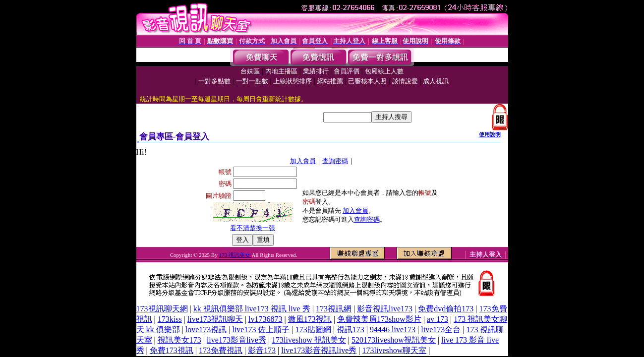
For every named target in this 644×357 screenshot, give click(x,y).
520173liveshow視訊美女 (394, 340)
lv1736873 (265, 319)
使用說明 (490, 134)
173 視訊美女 (235, 255)
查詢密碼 (335, 161)
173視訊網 (334, 309)
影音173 (262, 350)
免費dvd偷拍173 (446, 309)
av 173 (438, 319)
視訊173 (351, 329)
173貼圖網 (313, 329)
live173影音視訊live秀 (319, 350)
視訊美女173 (179, 340)
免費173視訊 (172, 350)
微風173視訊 (310, 319)
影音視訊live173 (385, 309)
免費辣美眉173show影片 (379, 319)
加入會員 (303, 161)
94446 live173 (393, 329)
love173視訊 (206, 329)
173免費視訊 (221, 350)
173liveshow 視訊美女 (309, 340)
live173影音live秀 (236, 340)
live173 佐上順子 (261, 329)
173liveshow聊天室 (395, 350)
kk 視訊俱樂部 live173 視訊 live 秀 (252, 309)
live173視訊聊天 (215, 319)
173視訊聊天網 (162, 309)
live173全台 (441, 329)
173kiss (170, 319)
